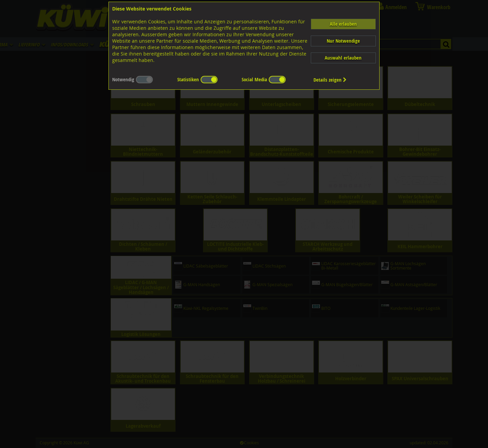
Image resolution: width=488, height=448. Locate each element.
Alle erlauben (343, 24)
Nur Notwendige (343, 41)
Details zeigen (330, 80)
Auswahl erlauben (343, 58)
